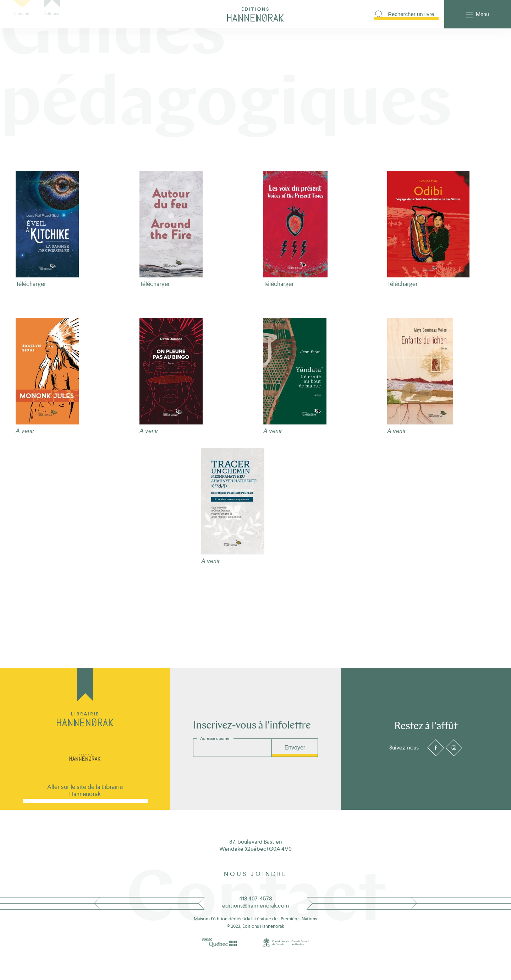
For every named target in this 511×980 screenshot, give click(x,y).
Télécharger (31, 284)
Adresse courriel (215, 738)
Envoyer (295, 748)
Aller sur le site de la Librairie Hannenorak (85, 790)
